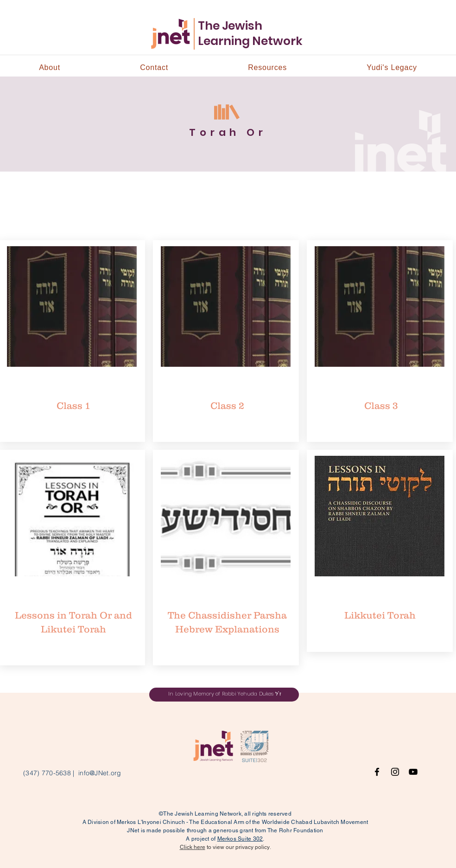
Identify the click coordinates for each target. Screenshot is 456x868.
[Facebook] (377, 772)
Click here (193, 847)
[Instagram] (395, 772)
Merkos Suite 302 (240, 839)
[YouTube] (413, 772)
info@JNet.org (100, 773)
